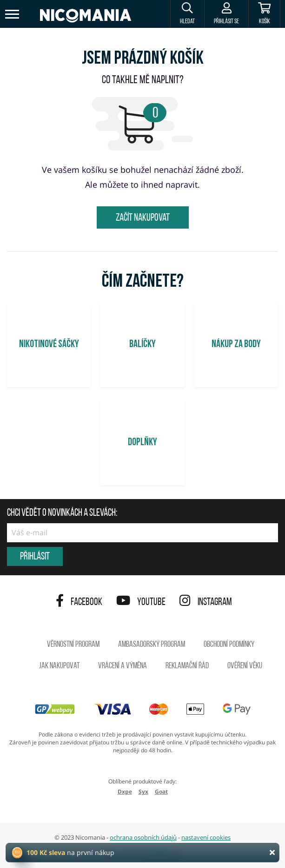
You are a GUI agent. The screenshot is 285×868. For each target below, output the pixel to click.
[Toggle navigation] (13, 14)
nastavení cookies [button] (206, 837)
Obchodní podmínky (229, 645)
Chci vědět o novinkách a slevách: (62, 513)
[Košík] (264, 14)
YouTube (141, 602)
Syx (143, 792)
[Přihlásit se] (226, 14)
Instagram (206, 602)
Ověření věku (245, 666)
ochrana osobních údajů (143, 837)
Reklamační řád (187, 666)
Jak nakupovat (59, 666)
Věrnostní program (73, 645)
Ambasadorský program (152, 645)
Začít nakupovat (143, 218)
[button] (187, 14)
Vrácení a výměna (123, 666)
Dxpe (125, 792)
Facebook (79, 602)
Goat (161, 792)
